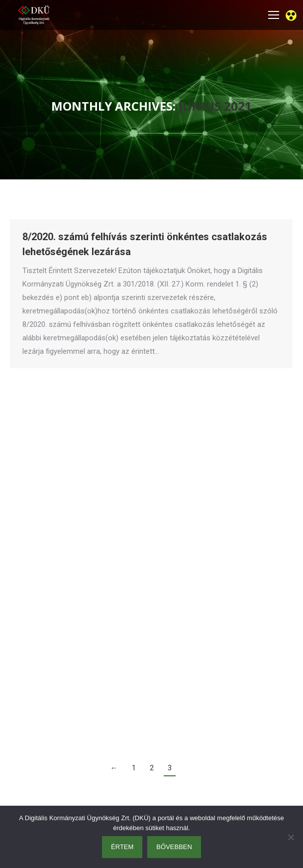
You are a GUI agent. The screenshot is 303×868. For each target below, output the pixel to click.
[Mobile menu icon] (274, 15)
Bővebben (174, 847)
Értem (122, 847)
